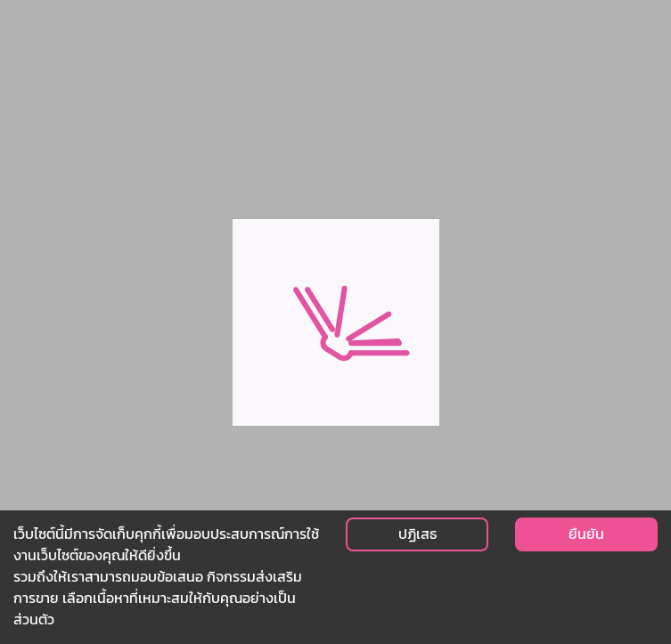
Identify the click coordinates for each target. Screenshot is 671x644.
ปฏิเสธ (417, 534)
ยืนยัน (586, 534)
